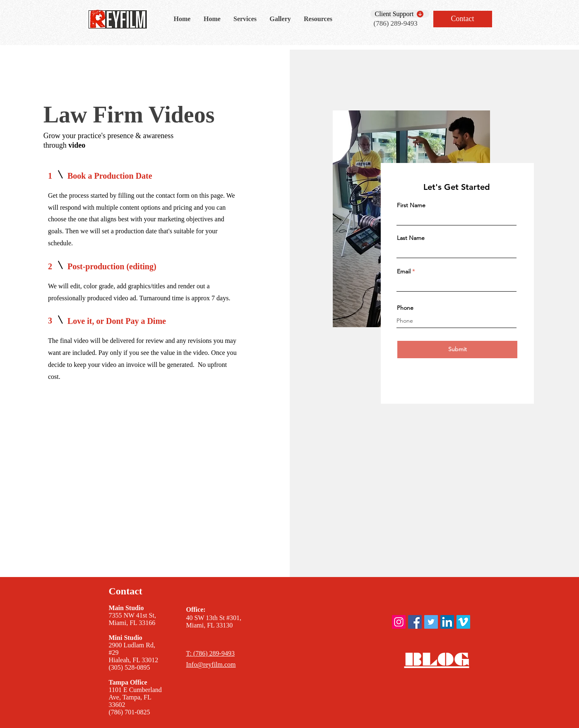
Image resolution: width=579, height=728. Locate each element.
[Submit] (457, 350)
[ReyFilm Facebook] (415, 622)
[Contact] (463, 19)
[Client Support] (400, 14)
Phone (405, 308)
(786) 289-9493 (396, 23)
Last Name (411, 238)
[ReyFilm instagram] (399, 622)
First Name (411, 205)
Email (404, 271)
